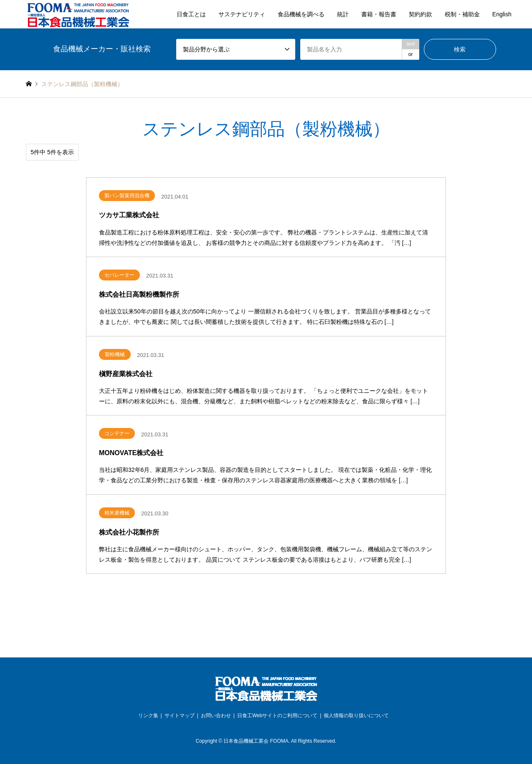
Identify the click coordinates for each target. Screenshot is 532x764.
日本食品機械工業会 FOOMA (256, 741)
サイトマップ (180, 716)
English (502, 14)
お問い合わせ (216, 716)
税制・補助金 (462, 14)
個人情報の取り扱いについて (356, 716)
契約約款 (421, 14)
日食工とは (191, 14)
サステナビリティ (242, 14)
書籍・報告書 (379, 14)
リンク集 (148, 716)
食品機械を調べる (301, 14)
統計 (343, 14)
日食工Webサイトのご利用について (277, 716)
